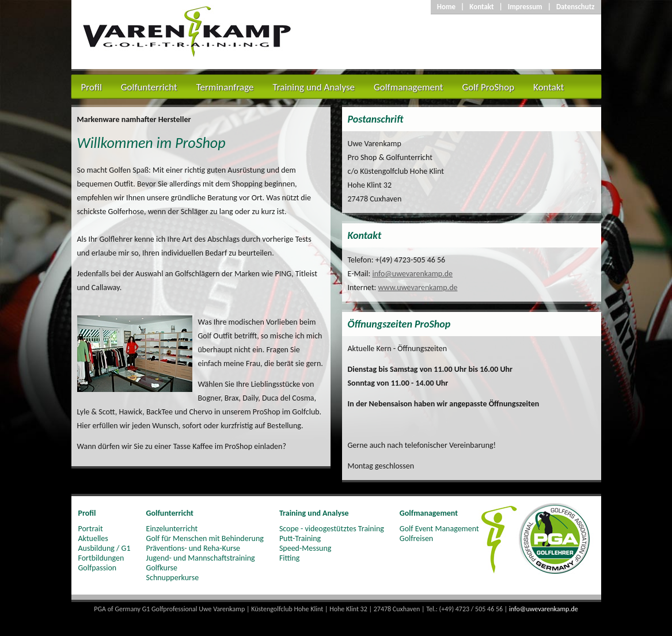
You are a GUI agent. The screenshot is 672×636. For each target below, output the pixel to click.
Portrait (91, 529)
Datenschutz (576, 7)
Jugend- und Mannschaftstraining (201, 558)
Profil (92, 87)
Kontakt (481, 7)
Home (446, 7)
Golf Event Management (439, 529)
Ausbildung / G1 (105, 548)
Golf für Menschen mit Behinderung (205, 538)
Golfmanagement (408, 87)
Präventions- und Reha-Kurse (193, 548)
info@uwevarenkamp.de (412, 274)
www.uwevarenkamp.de (418, 287)
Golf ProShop (488, 87)
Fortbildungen (101, 558)
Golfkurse (162, 568)
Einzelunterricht (172, 529)
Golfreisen (416, 538)
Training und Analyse (314, 87)
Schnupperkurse (173, 578)
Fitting (290, 558)
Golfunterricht (149, 87)
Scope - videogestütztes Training (332, 529)
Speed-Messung (305, 548)
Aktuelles (93, 538)
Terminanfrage (225, 87)
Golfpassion (98, 568)
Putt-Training (300, 538)
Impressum (525, 7)
